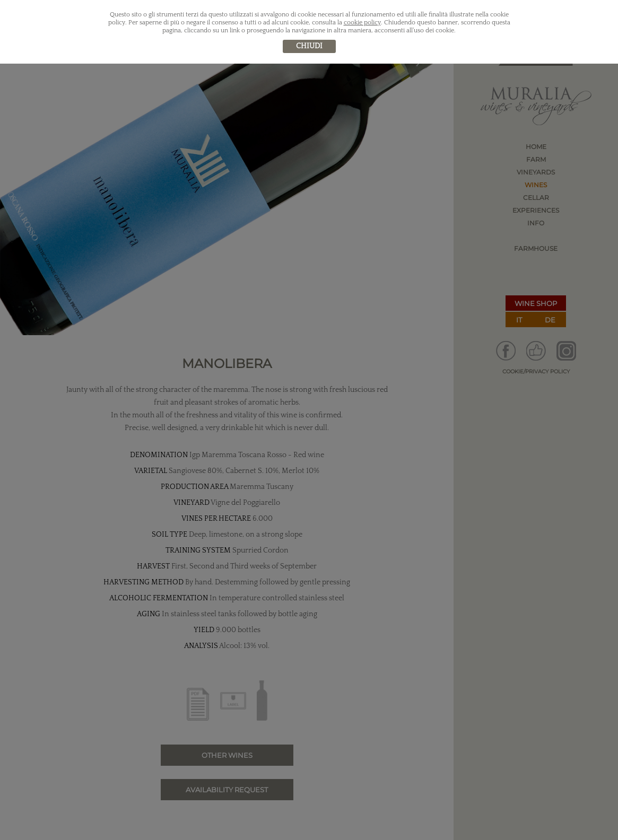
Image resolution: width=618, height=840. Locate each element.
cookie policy (362, 23)
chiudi (309, 46)
